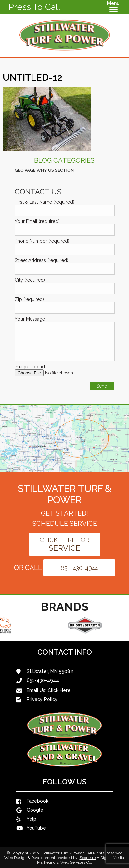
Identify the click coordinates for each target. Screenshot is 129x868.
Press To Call (34, 7)
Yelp (26, 819)
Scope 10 (88, 858)
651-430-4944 (79, 568)
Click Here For (64, 544)
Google (30, 810)
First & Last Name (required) (44, 202)
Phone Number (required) (42, 241)
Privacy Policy (37, 699)
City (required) (30, 280)
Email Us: (43, 690)
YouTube (31, 828)
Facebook (32, 801)
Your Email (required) (37, 221)
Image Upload (30, 367)
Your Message (30, 319)
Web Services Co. (76, 862)
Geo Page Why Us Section (44, 170)
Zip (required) (29, 299)
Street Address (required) (41, 260)
